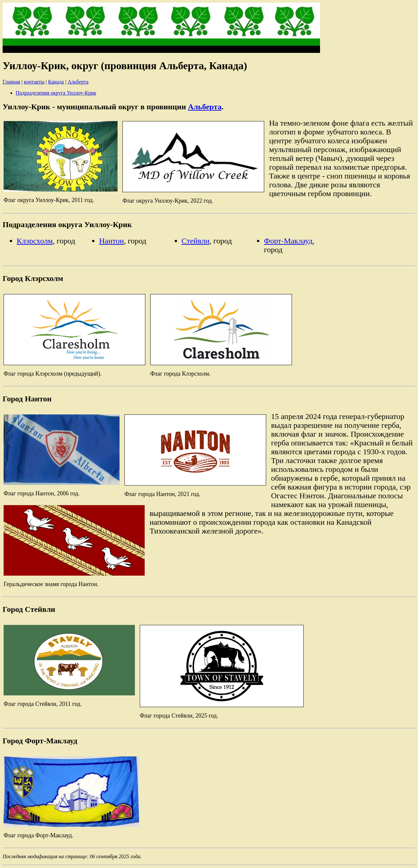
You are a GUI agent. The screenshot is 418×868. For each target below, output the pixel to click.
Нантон (111, 241)
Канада (56, 82)
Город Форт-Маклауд (40, 741)
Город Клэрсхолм (33, 278)
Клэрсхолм (35, 241)
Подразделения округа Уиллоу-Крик (56, 93)
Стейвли (196, 241)
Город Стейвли (29, 609)
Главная (11, 82)
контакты (34, 82)
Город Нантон (27, 399)
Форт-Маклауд (288, 241)
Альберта (78, 82)
